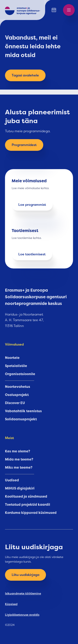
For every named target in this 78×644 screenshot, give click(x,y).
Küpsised (11, 604)
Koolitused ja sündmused (26, 497)
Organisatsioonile (20, 374)
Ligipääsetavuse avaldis (22, 615)
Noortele (12, 358)
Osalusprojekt (17, 395)
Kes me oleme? (18, 451)
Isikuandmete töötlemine (23, 593)
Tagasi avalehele (25, 75)
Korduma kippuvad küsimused (31, 513)
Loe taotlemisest (32, 254)
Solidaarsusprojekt (21, 419)
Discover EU (15, 403)
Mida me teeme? (19, 459)
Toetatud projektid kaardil (28, 505)
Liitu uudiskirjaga (25, 575)
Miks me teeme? (19, 468)
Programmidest (24, 145)
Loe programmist (32, 205)
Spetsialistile (16, 366)
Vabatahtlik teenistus (23, 411)
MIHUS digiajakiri (20, 488)
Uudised (12, 480)
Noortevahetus (18, 387)
